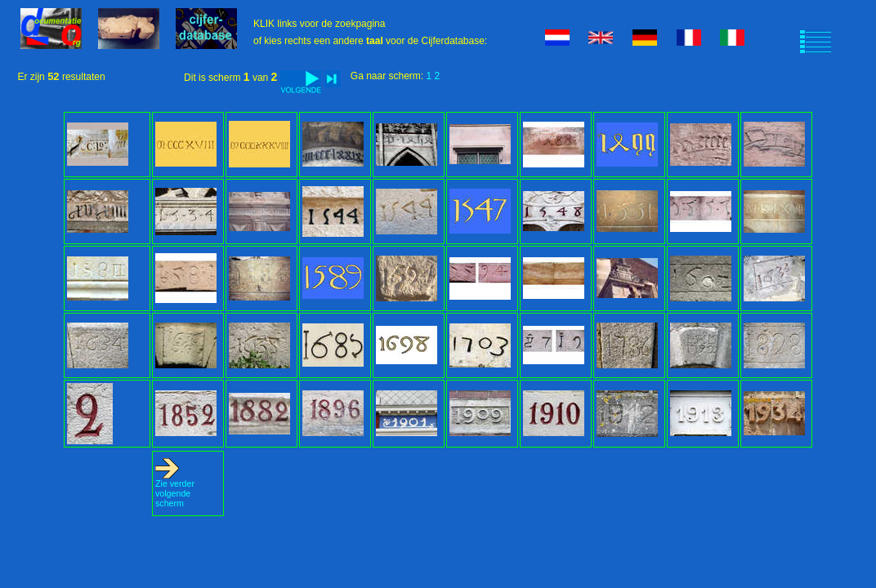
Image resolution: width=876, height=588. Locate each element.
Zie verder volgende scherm (175, 489)
